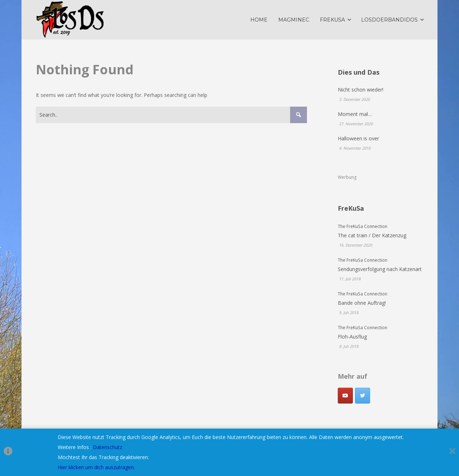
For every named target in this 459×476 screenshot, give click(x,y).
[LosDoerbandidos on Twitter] (363, 396)
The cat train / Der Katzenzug (372, 235)
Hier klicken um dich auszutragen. (96, 467)
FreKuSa (351, 208)
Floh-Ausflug (352, 337)
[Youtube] (345, 396)
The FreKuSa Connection (363, 226)
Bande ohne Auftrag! (362, 303)
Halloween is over (358, 138)
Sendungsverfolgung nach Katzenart (380, 269)
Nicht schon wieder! (361, 90)
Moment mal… (355, 114)
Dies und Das (359, 72)
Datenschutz (108, 447)
